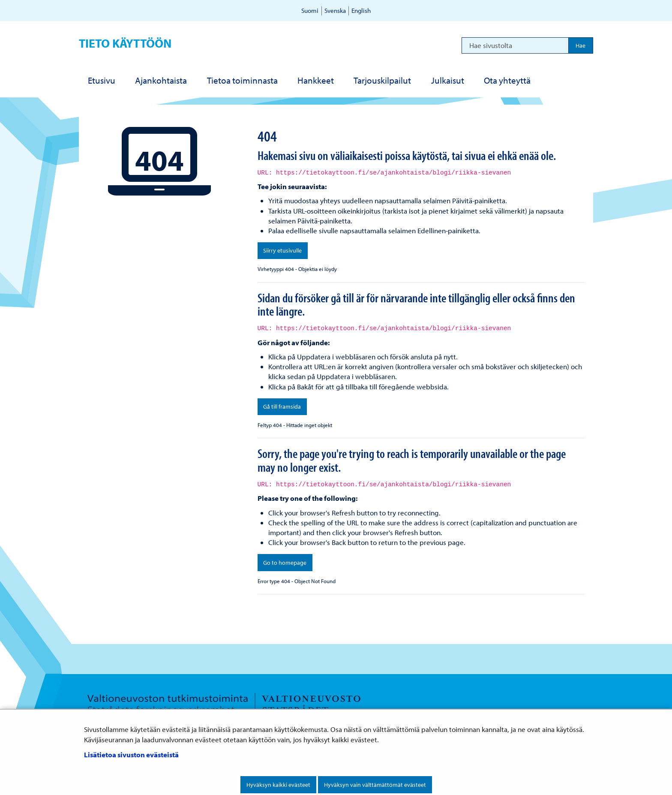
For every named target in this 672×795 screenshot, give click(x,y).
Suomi (310, 11)
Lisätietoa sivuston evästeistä (131, 754)
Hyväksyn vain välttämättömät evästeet (375, 785)
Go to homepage (285, 563)
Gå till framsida (282, 407)
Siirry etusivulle (282, 250)
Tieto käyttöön (125, 43)
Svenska (335, 11)
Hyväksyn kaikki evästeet (278, 785)
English (361, 11)
